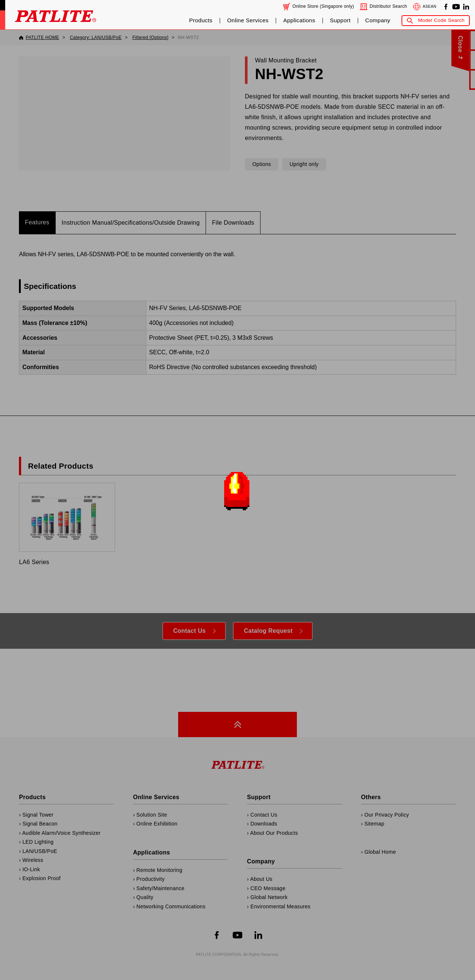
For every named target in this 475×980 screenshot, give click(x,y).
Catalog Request (268, 631)
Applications (299, 20)
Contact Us (190, 631)
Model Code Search (441, 20)
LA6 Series (67, 524)
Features (37, 222)
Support (340, 20)
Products (201, 20)
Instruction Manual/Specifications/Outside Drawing (131, 223)
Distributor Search (388, 6)
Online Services (248, 20)
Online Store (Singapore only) (323, 6)
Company (378, 20)
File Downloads (233, 223)
